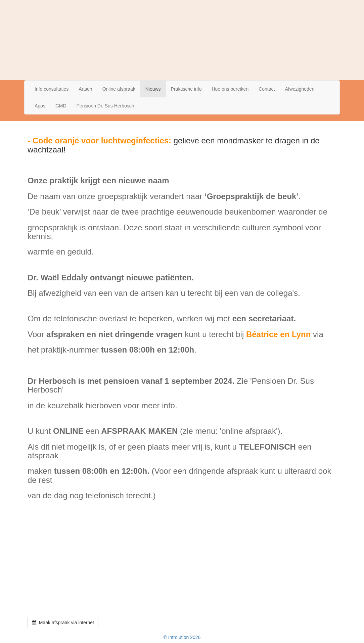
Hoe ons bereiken (230, 89)
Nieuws (153, 89)
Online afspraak (119, 89)
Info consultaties (52, 89)
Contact (267, 89)
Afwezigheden (300, 89)
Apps (40, 106)
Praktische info (186, 89)
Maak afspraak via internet (63, 623)
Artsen (85, 89)
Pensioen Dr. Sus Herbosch (105, 106)
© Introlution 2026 (182, 637)
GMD (61, 106)
